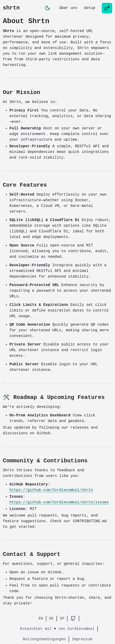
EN (41, 619)
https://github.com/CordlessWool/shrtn (51, 490)
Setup (90, 8)
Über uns (68, 8)
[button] (48, 8)
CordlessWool (81, 629)
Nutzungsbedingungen (44, 639)
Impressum (82, 639)
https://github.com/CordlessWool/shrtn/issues (59, 502)
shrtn (11, 8)
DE (51, 619)
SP (62, 619)
